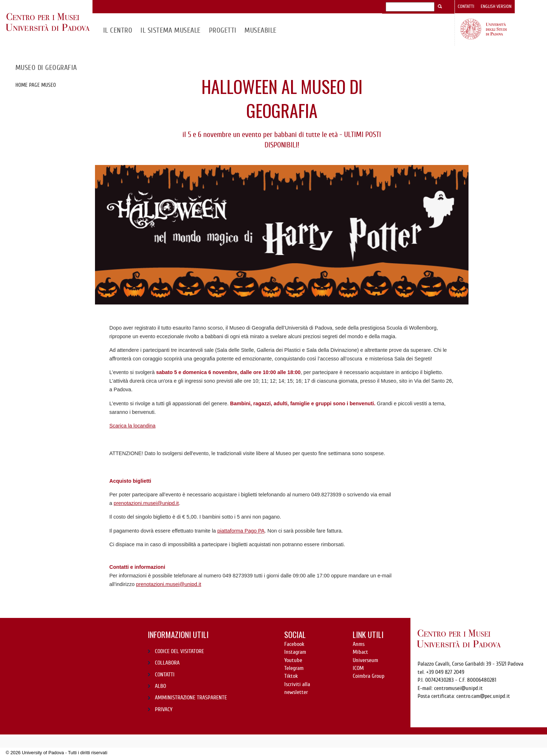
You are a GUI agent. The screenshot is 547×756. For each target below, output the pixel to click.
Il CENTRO (118, 30)
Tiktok (291, 676)
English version (496, 6)
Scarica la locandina (132, 426)
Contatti (466, 6)
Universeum (365, 660)
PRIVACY (164, 709)
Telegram (294, 668)
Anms (359, 644)
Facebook (294, 644)
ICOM (358, 668)
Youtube (293, 660)
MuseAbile (260, 30)
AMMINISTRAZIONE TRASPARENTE (191, 698)
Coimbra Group (368, 676)
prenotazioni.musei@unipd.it (146, 503)
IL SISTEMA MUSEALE (171, 30)
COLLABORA (167, 663)
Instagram (295, 652)
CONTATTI (165, 675)
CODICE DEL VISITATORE (179, 651)
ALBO (160, 686)
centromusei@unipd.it (458, 688)
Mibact (360, 652)
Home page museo (36, 85)
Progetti (223, 30)
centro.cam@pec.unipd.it (483, 696)
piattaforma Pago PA (241, 531)
